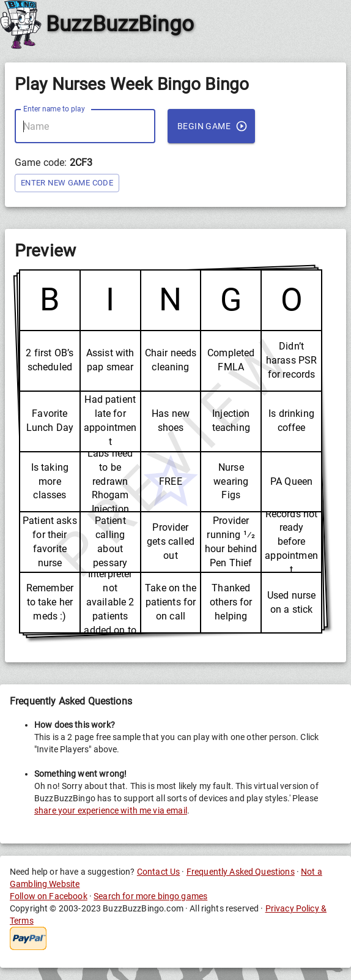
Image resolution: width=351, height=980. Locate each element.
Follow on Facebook (49, 896)
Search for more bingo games (150, 896)
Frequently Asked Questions (241, 872)
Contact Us (159, 872)
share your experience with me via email (111, 810)
